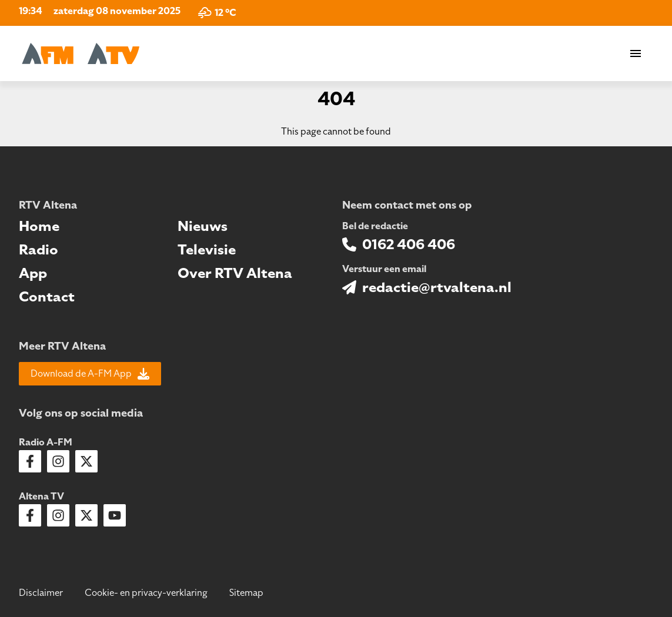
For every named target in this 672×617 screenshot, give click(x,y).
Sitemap (246, 593)
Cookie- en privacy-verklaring (146, 593)
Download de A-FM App (90, 374)
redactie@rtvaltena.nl (437, 287)
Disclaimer (41, 593)
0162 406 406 (409, 244)
